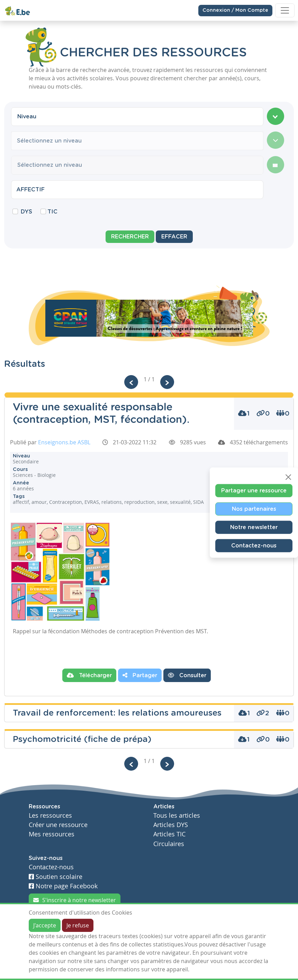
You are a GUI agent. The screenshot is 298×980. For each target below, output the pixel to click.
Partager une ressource (254, 491)
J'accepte (45, 925)
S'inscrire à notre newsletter (75, 900)
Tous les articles (177, 815)
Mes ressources (52, 834)
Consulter (187, 675)
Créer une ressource (58, 825)
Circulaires (169, 844)
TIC (52, 212)
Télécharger (89, 675)
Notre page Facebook (63, 886)
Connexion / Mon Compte (235, 10)
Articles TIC (169, 834)
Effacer (174, 237)
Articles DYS (171, 825)
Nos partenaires (254, 509)
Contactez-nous (254, 546)
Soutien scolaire (56, 877)
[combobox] (137, 117)
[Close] (288, 477)
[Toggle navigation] (285, 10)
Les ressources (50, 815)
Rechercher (130, 237)
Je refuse (78, 925)
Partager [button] (140, 675)
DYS (26, 212)
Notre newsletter (254, 527)
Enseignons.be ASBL (64, 442)
